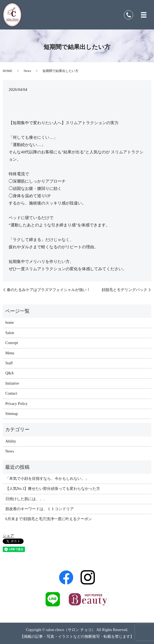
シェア (8, 536)
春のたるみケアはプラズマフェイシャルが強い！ (49, 290)
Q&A (10, 373)
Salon (10, 333)
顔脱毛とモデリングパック (124, 290)
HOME (7, 71)
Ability (11, 441)
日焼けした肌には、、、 (26, 499)
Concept (12, 343)
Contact (11, 393)
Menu (10, 353)
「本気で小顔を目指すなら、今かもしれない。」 (47, 479)
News (27, 71)
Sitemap (12, 414)
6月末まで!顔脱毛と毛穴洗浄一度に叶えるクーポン (49, 519)
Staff (9, 363)
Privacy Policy (17, 404)
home (10, 323)
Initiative (12, 383)
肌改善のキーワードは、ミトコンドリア (40, 509)
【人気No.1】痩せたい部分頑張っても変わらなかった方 (53, 489)
